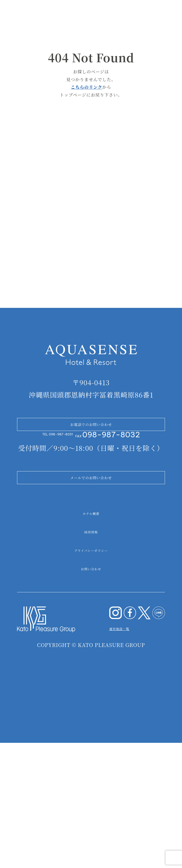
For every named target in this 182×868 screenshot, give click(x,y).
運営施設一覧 (132, 750)
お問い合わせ (91, 691)
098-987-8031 (61, 537)
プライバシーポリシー (91, 672)
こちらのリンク (87, 87)
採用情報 (91, 654)
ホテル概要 (91, 635)
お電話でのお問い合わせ (91, 516)
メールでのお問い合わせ (91, 592)
